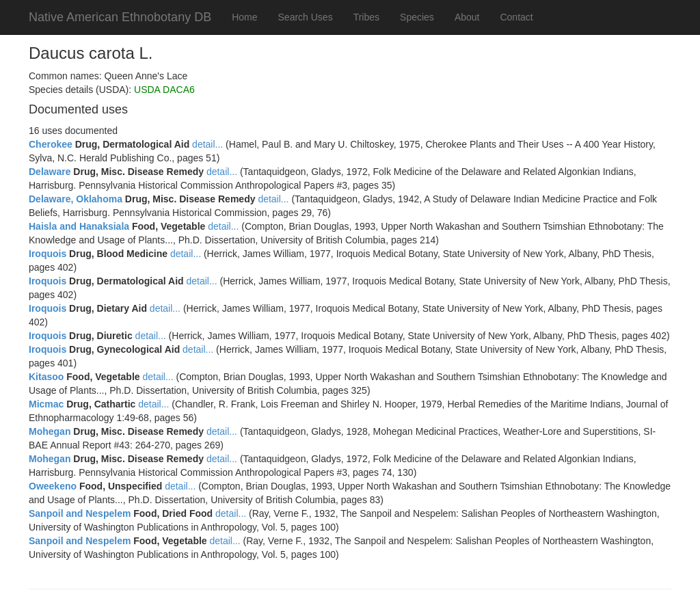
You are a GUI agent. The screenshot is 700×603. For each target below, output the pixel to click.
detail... (207, 144)
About (467, 17)
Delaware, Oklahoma (76, 199)
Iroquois (48, 254)
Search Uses (306, 17)
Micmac (46, 404)
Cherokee (51, 144)
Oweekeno (53, 486)
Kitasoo (46, 377)
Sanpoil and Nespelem (80, 513)
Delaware (50, 172)
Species (417, 17)
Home (244, 17)
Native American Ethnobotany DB (120, 17)
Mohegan (50, 431)
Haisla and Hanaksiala (79, 226)
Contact (516, 17)
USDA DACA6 (164, 90)
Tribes (366, 17)
